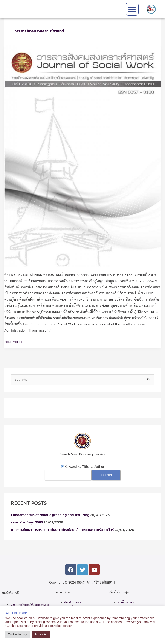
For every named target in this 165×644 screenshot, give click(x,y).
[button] (132, 9)
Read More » (14, 341)
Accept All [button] (41, 634)
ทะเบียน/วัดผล (126, 602)
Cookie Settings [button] (18, 634)
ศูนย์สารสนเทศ (73, 602)
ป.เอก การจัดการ (20, 604)
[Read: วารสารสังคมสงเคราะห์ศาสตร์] (82, 155)
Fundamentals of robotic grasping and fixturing (50, 515)
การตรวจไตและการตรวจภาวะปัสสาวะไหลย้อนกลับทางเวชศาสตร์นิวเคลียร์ (62, 530)
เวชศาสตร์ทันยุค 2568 (27, 522)
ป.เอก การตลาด (40, 604)
